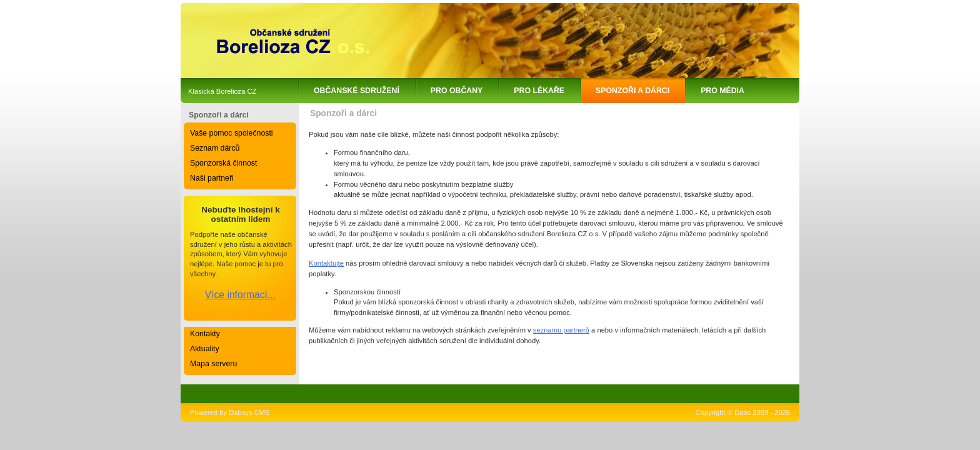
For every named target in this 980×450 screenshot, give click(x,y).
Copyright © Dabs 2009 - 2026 (743, 412)
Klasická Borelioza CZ (222, 91)
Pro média (722, 91)
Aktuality (205, 349)
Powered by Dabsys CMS (230, 412)
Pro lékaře (539, 91)
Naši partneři (212, 178)
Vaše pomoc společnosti (232, 133)
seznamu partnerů (561, 330)
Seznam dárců (215, 148)
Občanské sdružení (357, 91)
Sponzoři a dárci (632, 91)
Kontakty (205, 334)
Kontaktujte (326, 263)
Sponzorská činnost (223, 163)
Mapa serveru (213, 364)
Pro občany (457, 91)
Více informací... (240, 295)
